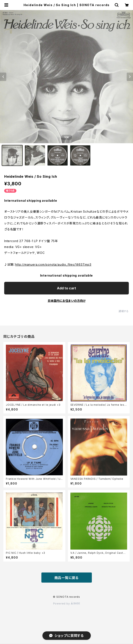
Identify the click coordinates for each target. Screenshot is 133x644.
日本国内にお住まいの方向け (67, 301)
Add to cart (66, 288)
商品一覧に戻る (67, 578)
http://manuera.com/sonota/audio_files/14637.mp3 (53, 264)
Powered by (67, 604)
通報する (124, 311)
